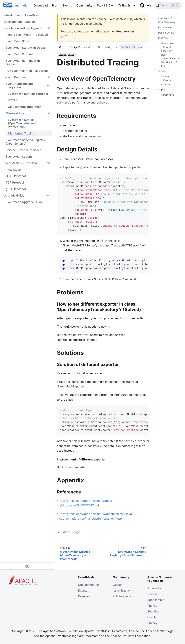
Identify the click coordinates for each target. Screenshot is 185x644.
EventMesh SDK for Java (21, 163)
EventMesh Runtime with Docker (23, 62)
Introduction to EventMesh (22, 15)
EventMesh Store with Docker (26, 48)
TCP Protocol (15, 182)
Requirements (166, 27)
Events (67, 5)
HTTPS (13, 100)
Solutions (163, 71)
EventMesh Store (18, 41)
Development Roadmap (20, 22)
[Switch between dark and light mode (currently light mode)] (149, 5)
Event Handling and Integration (19, 85)
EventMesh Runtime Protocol (28, 94)
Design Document (16, 77)
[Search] (168, 5)
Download (41, 5)
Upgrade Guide (14, 195)
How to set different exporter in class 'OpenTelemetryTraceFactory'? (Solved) (170, 55)
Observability (15, 113)
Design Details (166, 33)
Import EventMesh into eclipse (27, 35)
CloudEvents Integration (25, 107)
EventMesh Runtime (20, 54)
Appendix (163, 90)
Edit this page (69, 532)
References (168, 95)
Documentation (19, 5)
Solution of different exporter (167, 80)
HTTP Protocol (16, 176)
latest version (124, 31)
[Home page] (60, 47)
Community (84, 5)
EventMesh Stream (19, 156)
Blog (55, 5)
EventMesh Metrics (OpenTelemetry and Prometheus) (22, 123)
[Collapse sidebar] (27, 566)
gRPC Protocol (16, 189)
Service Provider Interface (24, 150)
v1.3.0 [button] (106, 5)
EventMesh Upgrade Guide (24, 202)
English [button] (125, 5)
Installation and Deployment (23, 28)
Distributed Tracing (21, 133)
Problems (163, 38)
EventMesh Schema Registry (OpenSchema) (25, 142)
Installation (13, 169)
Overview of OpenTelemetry (167, 20)
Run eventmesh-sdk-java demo (27, 71)
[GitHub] (142, 5)
